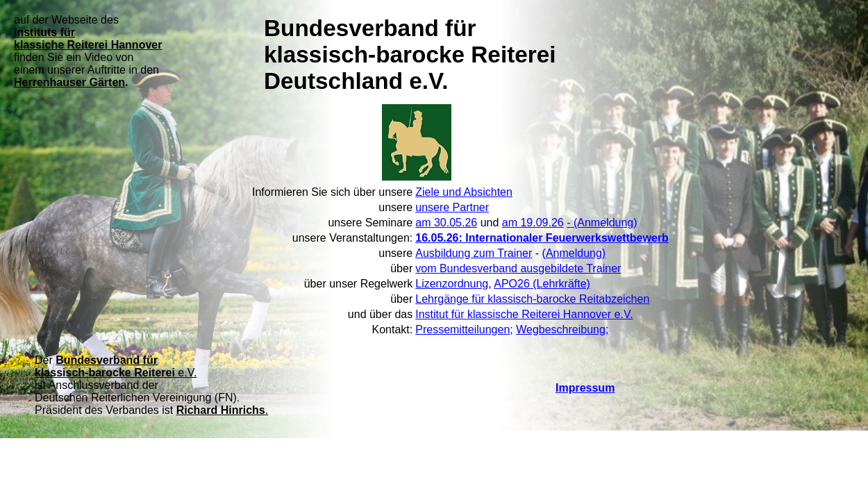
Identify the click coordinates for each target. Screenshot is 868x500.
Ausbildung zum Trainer (474, 253)
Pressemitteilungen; (464, 330)
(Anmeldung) (574, 253)
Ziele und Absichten (464, 192)
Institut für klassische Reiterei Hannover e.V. (524, 314)
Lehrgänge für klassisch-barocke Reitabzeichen (532, 299)
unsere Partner (452, 207)
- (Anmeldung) (602, 223)
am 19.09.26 (533, 223)
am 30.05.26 (446, 223)
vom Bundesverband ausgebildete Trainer (518, 268)
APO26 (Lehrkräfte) (542, 284)
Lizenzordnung (452, 284)
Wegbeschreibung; (562, 330)
